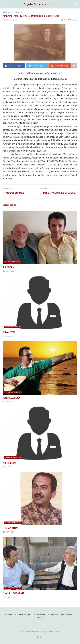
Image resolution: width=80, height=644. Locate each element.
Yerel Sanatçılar (18, 12)
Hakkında (9, 614)
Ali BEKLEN (9, 463)
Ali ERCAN (8, 267)
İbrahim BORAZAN (13, 593)
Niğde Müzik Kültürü (23, 614)
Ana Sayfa (6, 12)
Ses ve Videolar (39, 614)
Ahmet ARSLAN (12, 398)
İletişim (40, 618)
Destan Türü (53, 614)
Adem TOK (9, 333)
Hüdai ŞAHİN (10, 528)
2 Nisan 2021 (8, 271)
